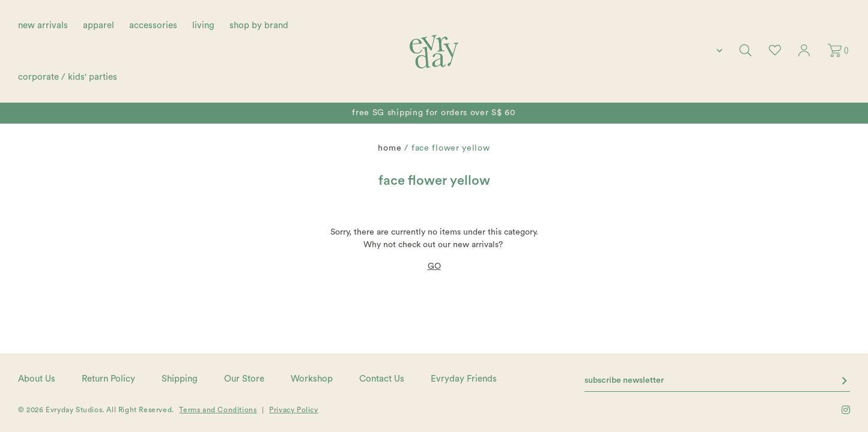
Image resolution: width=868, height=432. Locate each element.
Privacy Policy (293, 410)
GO (434, 266)
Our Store (244, 379)
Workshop (312, 379)
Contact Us (382, 379)
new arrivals (43, 25)
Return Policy (108, 379)
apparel (99, 25)
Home (390, 148)
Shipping (180, 379)
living (203, 25)
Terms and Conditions (218, 410)
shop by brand (259, 25)
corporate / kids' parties (68, 77)
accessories (153, 25)
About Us (37, 379)
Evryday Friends (464, 379)
